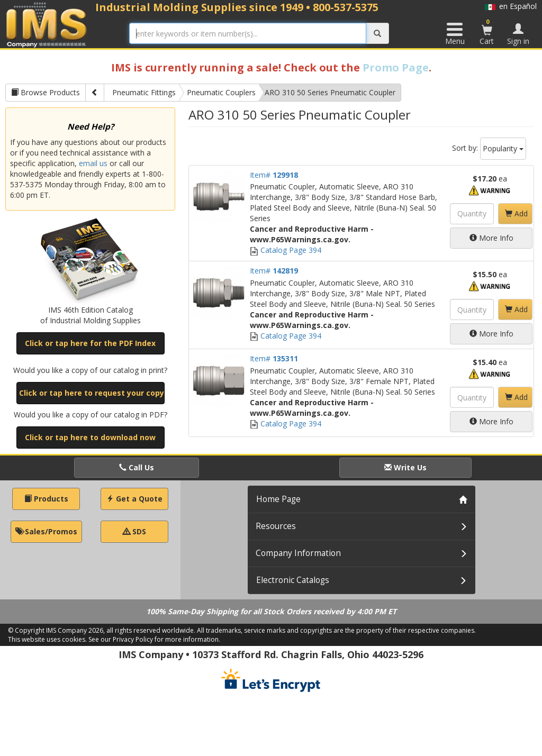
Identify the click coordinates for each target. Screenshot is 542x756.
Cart (487, 32)
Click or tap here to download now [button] (90, 437)
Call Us (137, 467)
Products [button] (46, 499)
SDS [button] (134, 531)
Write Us (405, 467)
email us (93, 163)
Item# (274, 175)
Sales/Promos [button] (46, 531)
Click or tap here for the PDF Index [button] (90, 343)
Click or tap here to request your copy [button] (92, 393)
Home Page (278, 499)
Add (516, 213)
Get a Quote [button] (134, 499)
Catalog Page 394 (286, 250)
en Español (511, 6)
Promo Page (396, 67)
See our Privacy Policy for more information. (154, 639)
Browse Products (46, 92)
